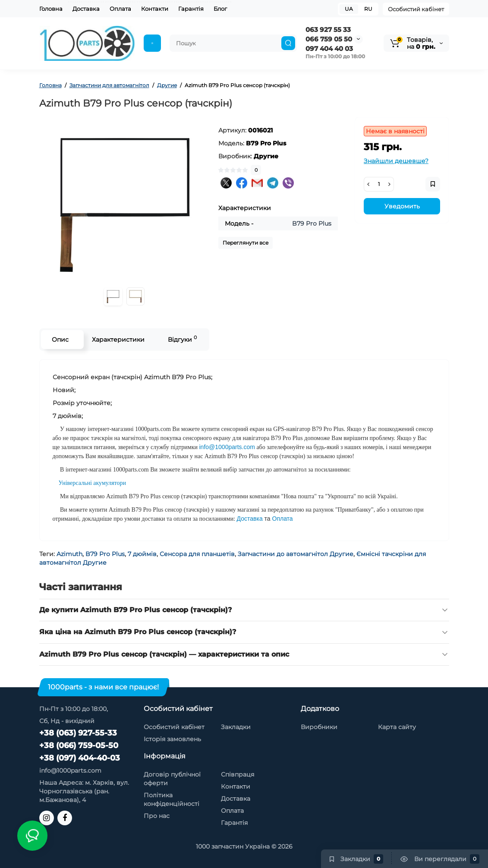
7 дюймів (142, 554)
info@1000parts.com (70, 771)
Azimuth (69, 554)
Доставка (86, 9)
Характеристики (118, 340)
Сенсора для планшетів (197, 554)
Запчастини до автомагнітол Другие (296, 554)
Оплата (120, 9)
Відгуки (182, 339)
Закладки (236, 727)
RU (368, 9)
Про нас (157, 816)
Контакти (155, 9)
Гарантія (191, 9)
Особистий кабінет (416, 9)
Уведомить (402, 206)
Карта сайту (397, 727)
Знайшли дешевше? (396, 161)
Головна (51, 9)
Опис (60, 340)
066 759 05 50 (329, 39)
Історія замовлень (172, 739)
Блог (220, 9)
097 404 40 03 (329, 49)
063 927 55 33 (328, 30)
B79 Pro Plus (105, 554)
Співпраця (238, 774)
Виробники (319, 727)
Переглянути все (246, 243)
